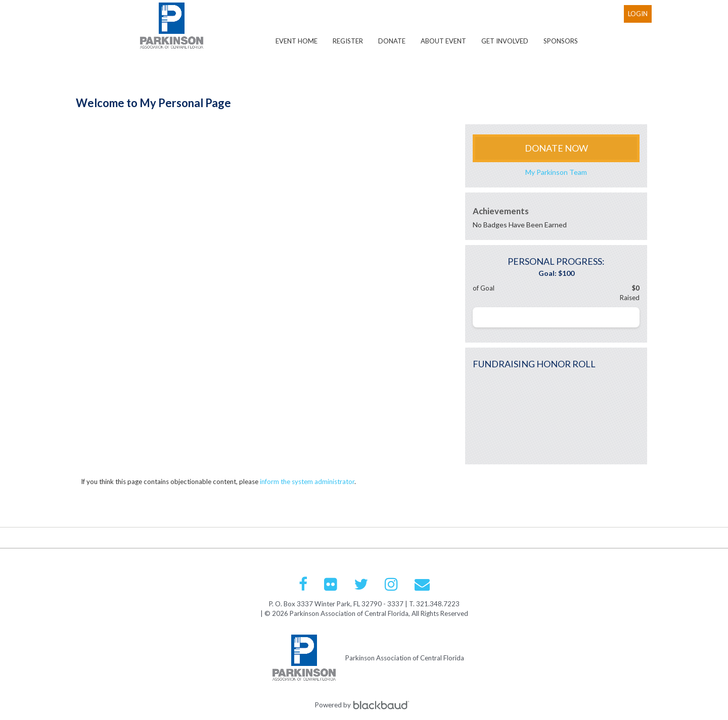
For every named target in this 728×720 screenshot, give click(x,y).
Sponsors (561, 41)
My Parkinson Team (556, 172)
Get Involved (505, 41)
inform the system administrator (307, 482)
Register (348, 41)
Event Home (297, 41)
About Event (443, 41)
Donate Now (556, 148)
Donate (392, 41)
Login (638, 14)
